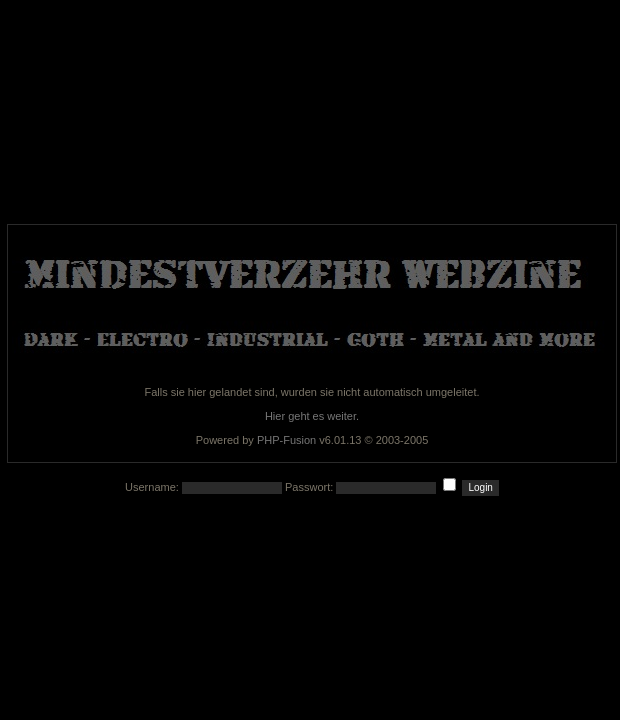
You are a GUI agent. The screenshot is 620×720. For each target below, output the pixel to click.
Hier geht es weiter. (312, 416)
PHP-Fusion (286, 440)
